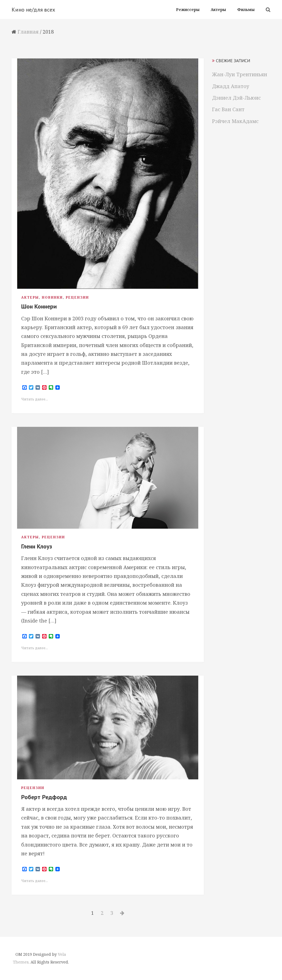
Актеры (30, 297)
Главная (28, 32)
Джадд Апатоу (231, 86)
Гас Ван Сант (228, 109)
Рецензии (77, 297)
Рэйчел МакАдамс (235, 121)
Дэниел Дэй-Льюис (236, 98)
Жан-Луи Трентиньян (240, 74)
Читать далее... (35, 399)
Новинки (52, 297)
